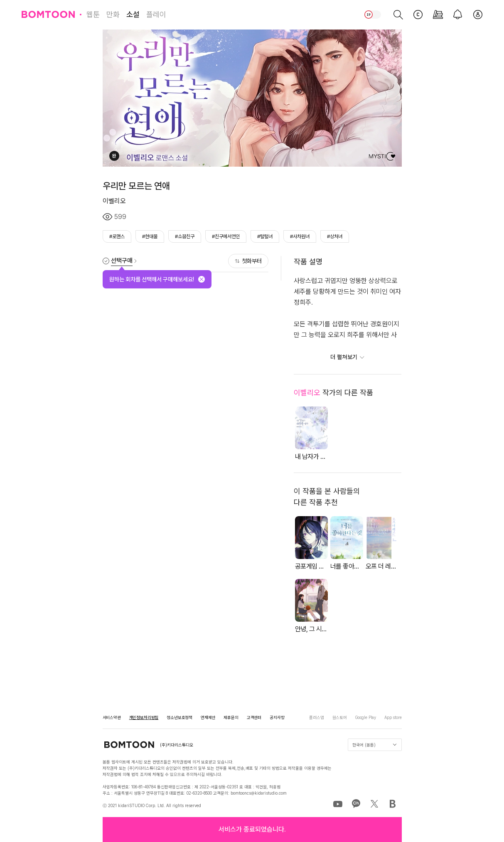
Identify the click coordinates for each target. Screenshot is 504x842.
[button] (252, 830)
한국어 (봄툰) (374, 745)
